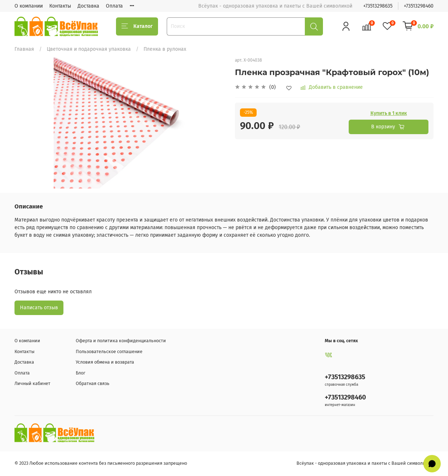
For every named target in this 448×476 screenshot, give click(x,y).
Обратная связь (93, 383)
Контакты (60, 6)
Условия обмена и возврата (105, 362)
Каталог (137, 26)
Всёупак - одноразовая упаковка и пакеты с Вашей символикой (365, 463)
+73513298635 (378, 6)
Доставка (88, 6)
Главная (24, 49)
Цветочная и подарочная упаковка (89, 49)
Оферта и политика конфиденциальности (121, 341)
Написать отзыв (39, 308)
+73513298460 (419, 6)
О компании (29, 6)
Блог (80, 373)
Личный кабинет (32, 383)
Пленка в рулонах (165, 49)
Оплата (114, 6)
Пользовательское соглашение (109, 351)
